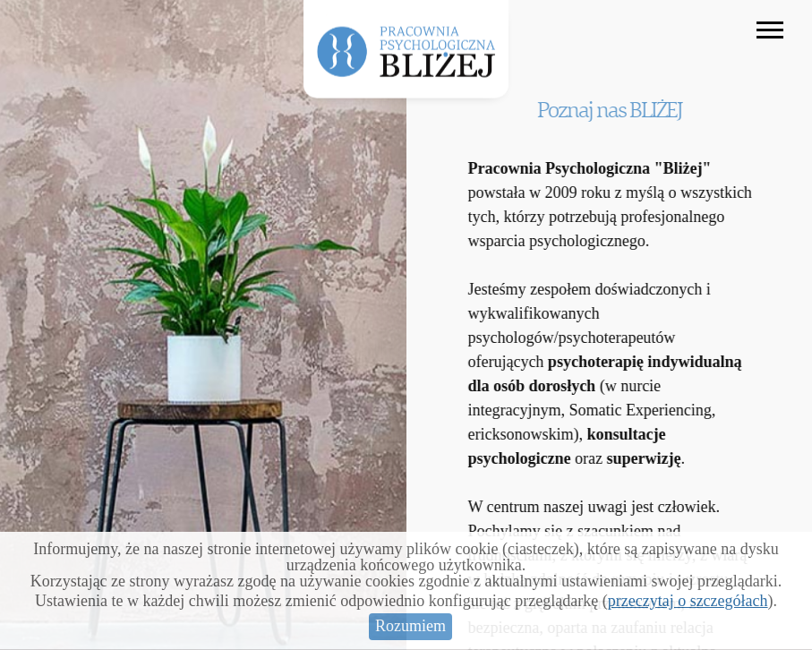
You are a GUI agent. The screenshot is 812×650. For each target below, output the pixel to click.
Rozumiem (410, 626)
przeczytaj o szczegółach (688, 601)
